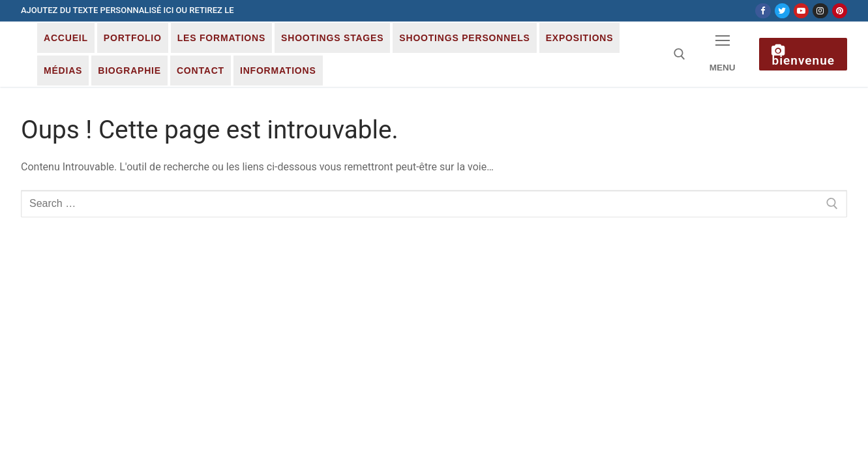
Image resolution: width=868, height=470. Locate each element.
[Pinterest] (840, 11)
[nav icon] (723, 55)
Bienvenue (803, 56)
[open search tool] (680, 54)
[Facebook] (763, 11)
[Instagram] (820, 11)
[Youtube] (801, 11)
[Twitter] (782, 11)
